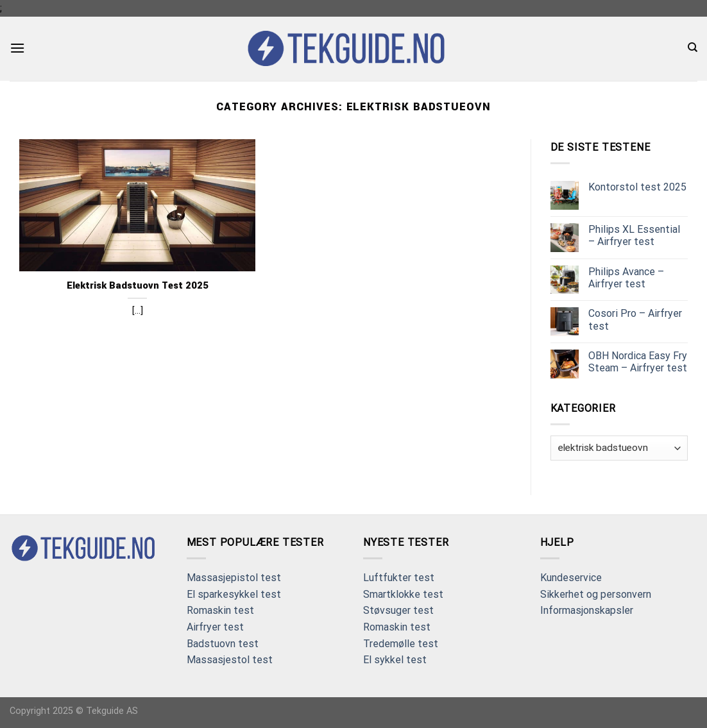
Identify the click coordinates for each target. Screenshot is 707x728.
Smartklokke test (403, 594)
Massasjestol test (230, 660)
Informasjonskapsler (587, 610)
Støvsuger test (398, 610)
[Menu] (17, 48)
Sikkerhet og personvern (596, 594)
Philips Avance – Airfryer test (626, 278)
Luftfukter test (399, 578)
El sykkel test (395, 660)
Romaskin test (220, 610)
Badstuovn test (223, 644)
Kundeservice (571, 578)
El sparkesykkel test (234, 594)
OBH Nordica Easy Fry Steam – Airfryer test (638, 362)
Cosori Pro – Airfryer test (635, 319)
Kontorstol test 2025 (637, 187)
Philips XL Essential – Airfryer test (634, 235)
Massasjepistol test (234, 578)
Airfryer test (215, 627)
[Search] (693, 47)
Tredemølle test (401, 644)
